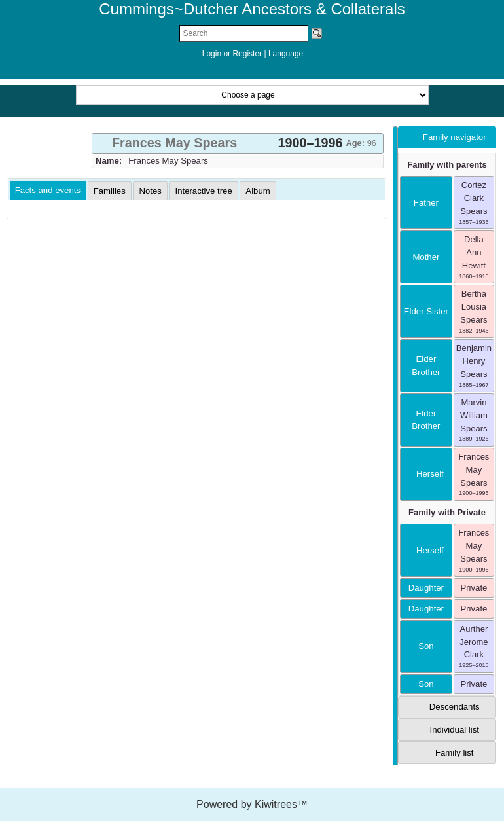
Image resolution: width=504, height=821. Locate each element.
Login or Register (233, 54)
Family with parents (447, 165)
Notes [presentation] (150, 191)
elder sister (426, 311)
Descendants (455, 707)
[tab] (238, 143)
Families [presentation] (110, 191)
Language (286, 54)
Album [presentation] (258, 191)
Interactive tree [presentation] (203, 191)
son (426, 646)
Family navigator (455, 137)
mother (426, 257)
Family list (455, 753)
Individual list (454, 730)
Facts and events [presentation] (48, 190)
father (426, 203)
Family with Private (447, 512)
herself (426, 474)
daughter (426, 588)
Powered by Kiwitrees (252, 804)
